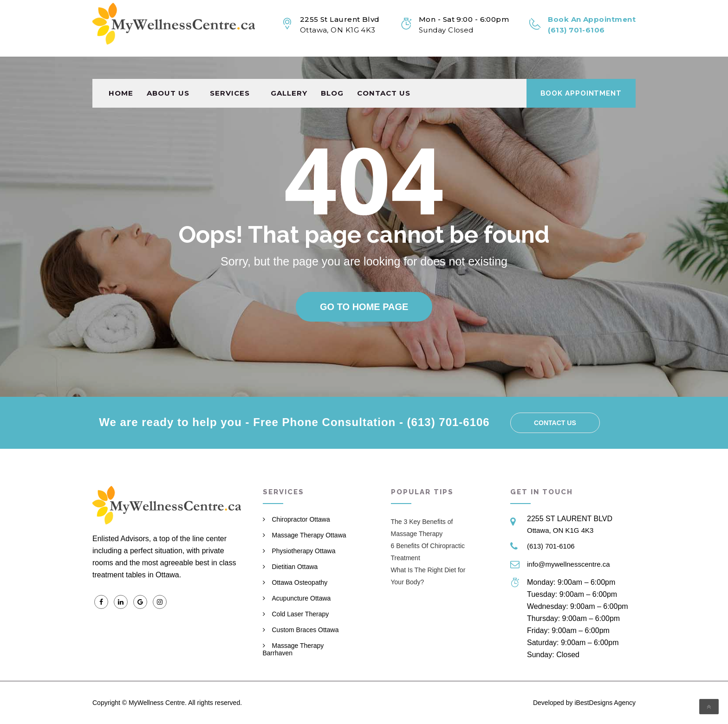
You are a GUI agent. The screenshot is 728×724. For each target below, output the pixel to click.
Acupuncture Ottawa (302, 598)
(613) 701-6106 (551, 546)
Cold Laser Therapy (301, 614)
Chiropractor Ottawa (301, 519)
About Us (168, 71)
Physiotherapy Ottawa (304, 551)
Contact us (384, 71)
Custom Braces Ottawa (305, 630)
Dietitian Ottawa (295, 567)
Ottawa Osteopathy (300, 582)
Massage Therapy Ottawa (309, 535)
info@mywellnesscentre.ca (569, 564)
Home (121, 71)
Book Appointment (581, 71)
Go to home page (364, 307)
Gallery (289, 71)
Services (230, 71)
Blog (332, 71)
